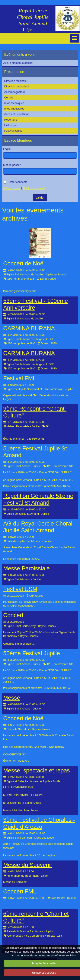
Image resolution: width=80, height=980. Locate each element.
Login (7, 149)
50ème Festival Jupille (32, 653)
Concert (13, 615)
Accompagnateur (15, 92)
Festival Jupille (13, 131)
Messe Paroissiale (26, 568)
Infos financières (14, 109)
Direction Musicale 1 (17, 81)
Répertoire (11, 120)
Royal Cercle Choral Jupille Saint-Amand (33, 17)
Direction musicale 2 (17, 86)
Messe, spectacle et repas (36, 771)
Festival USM (20, 589)
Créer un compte (12, 188)
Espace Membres (18, 140)
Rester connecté (15, 182)
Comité (9, 98)
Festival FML (20, 378)
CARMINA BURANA (29, 328)
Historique (10, 125)
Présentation (14, 72)
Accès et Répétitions (17, 114)
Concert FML (20, 892)
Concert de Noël (24, 264)
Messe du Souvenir (28, 865)
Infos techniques (14, 103)
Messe (12, 698)
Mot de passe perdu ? (34, 188)
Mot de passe (11, 165)
